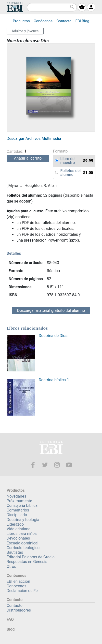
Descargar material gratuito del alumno (51, 311)
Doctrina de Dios (53, 336)
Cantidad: (23, 151)
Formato (60, 151)
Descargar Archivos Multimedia (34, 138)
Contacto (64, 21)
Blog (82, 21)
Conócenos (43, 21)
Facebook (33, 465)
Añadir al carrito (28, 158)
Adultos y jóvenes (25, 31)
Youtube (69, 465)
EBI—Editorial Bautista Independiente (51, 448)
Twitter (45, 465)
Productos (21, 21)
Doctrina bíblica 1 (54, 380)
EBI (15, 7)
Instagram (57, 465)
